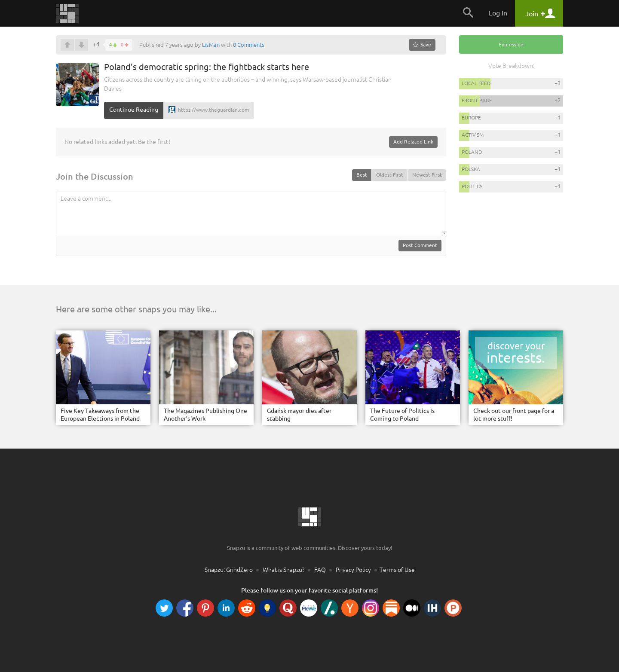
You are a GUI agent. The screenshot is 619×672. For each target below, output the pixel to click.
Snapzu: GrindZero (229, 570)
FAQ (320, 570)
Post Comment (420, 245)
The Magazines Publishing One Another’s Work (205, 415)
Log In (498, 13)
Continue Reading (134, 110)
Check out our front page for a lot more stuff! (514, 415)
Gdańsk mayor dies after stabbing (299, 415)
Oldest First (390, 175)
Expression (511, 44)
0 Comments (249, 45)
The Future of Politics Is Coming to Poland (402, 415)
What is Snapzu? (283, 570)
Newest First (427, 175)
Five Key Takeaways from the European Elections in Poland (100, 415)
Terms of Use (397, 570)
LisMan (211, 45)
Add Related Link (413, 142)
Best (362, 175)
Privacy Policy (353, 570)
